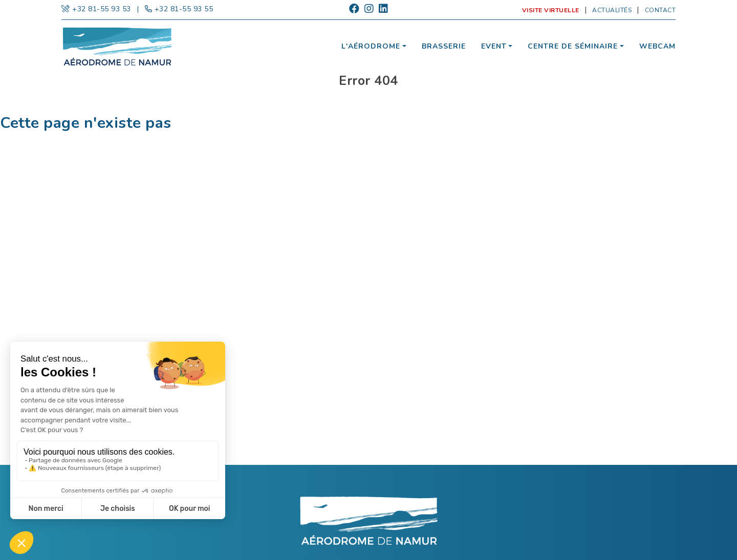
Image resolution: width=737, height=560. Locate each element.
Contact (660, 10)
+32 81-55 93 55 (184, 9)
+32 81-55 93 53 (102, 9)
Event (494, 46)
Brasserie (444, 46)
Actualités (612, 10)
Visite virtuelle (551, 10)
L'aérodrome (371, 46)
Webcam (657, 46)
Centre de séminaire (573, 46)
